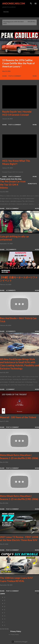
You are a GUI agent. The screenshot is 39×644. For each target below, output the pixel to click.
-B (5, 600)
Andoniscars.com (14, 3)
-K (5, 625)
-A (5, 597)
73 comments (11, 249)
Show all (32, 22)
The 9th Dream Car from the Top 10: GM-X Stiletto (13, 185)
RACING (6, 12)
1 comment (10, 389)
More (35, 76)
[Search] (31, 3)
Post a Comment (15, 76)
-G (5, 616)
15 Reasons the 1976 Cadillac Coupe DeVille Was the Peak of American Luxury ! (18, 63)
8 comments (11, 331)
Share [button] (5, 76)
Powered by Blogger (20, 642)
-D (5, 606)
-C (5, 603)
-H (5, 619)
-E (5, 610)
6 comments (11, 290)
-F (4, 613)
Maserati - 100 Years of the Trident (18, 417)
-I (4, 622)
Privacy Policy (15, 634)
